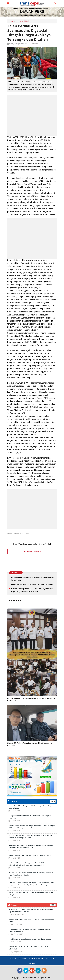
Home (11, 21)
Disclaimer (50, 959)
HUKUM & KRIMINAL (23, 21)
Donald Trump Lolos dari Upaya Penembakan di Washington (30, 939)
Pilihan (13, 905)
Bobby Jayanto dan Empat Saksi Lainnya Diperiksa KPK (33, 584)
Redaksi (24, 959)
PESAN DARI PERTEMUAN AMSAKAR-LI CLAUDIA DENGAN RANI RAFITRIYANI (31, 700)
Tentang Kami (15, 959)
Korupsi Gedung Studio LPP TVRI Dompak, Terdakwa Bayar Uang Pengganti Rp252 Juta (32, 590)
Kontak (32, 963)
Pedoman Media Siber (36, 959)
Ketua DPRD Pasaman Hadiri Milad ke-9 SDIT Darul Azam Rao (30, 855)
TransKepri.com (32, 552)
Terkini (13, 801)
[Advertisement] (32, 115)
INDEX (53, 801)
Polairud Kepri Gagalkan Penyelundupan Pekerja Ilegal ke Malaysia (32, 579)
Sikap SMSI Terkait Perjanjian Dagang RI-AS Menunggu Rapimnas (29, 744)
